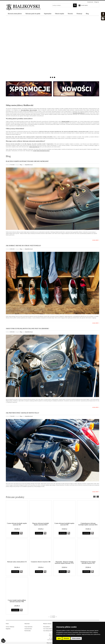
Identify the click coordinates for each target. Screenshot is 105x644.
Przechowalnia (28, 631)
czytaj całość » (96, 240)
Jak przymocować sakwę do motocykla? (22, 413)
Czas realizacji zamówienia (49, 631)
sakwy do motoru (33, 110)
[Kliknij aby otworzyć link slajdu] (52, 48)
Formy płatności (47, 627)
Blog (21, 165)
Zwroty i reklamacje (10, 627)
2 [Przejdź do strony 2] (54, 617)
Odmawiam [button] (66, 638)
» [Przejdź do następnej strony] (56, 617)
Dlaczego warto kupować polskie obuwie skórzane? (27, 161)
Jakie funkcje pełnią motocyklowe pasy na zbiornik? (27, 329)
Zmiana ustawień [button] (76, 638)
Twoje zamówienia (28, 627)
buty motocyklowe (25, 110)
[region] (52, 48)
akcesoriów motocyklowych (79, 113)
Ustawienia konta (28, 629)
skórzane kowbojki (66, 121)
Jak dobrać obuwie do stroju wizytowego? (23, 246)
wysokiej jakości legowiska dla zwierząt (41, 151)
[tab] (51, 77)
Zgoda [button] (59, 638)
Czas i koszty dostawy (48, 629)
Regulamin (8, 629)
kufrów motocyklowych (34, 147)
